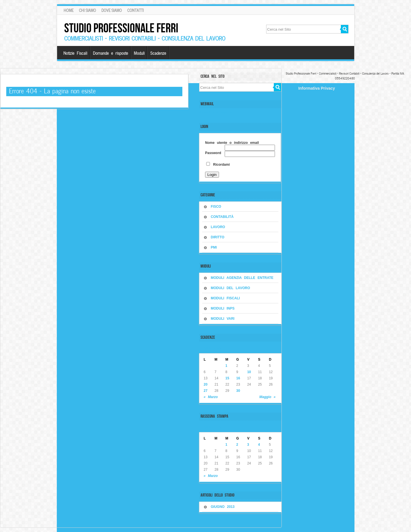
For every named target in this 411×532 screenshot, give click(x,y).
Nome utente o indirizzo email (232, 143)
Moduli (139, 53)
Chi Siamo (87, 10)
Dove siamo (112, 10)
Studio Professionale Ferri (121, 28)
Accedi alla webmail (217, 112)
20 (205, 384)
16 (238, 378)
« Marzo (211, 397)
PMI (214, 247)
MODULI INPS (223, 308)
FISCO (216, 207)
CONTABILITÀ (222, 217)
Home (69, 10)
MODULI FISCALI (225, 298)
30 (238, 391)
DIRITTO (218, 237)
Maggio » (267, 397)
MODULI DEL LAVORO (230, 288)
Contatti (135, 10)
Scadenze (158, 53)
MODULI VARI (223, 319)
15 (227, 378)
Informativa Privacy (317, 88)
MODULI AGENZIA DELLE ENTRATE (242, 278)
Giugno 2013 (223, 507)
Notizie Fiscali (75, 53)
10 (249, 372)
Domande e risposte (110, 53)
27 (205, 391)
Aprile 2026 (212, 348)
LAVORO (218, 227)
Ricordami (218, 165)
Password (213, 153)
